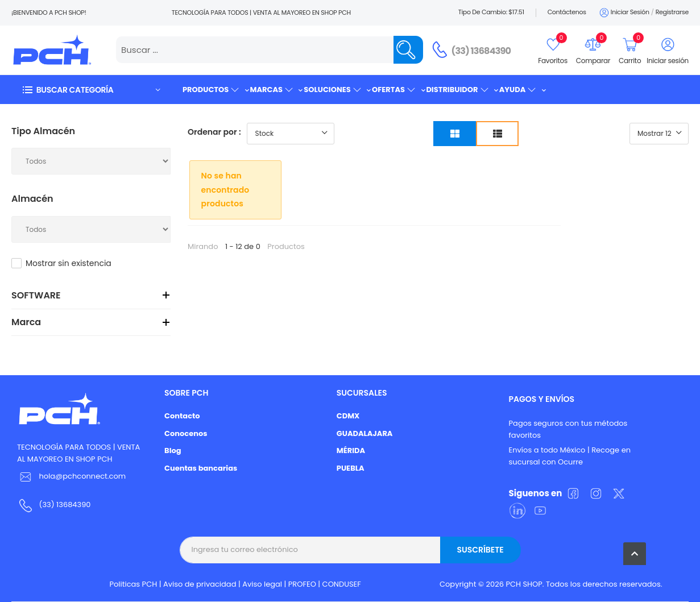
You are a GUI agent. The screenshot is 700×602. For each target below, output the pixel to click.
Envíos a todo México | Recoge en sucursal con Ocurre (570, 456)
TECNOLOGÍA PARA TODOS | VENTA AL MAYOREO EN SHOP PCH (78, 453)
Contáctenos (567, 12)
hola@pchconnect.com (82, 476)
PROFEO (302, 584)
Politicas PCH (134, 584)
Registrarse (672, 12)
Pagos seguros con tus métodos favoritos (568, 429)
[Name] (408, 50)
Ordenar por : (214, 132)
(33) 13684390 (481, 51)
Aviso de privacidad (200, 584)
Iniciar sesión (624, 13)
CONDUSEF (342, 584)
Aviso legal (262, 584)
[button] (91, 90)
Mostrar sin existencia (69, 263)
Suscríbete (480, 550)
